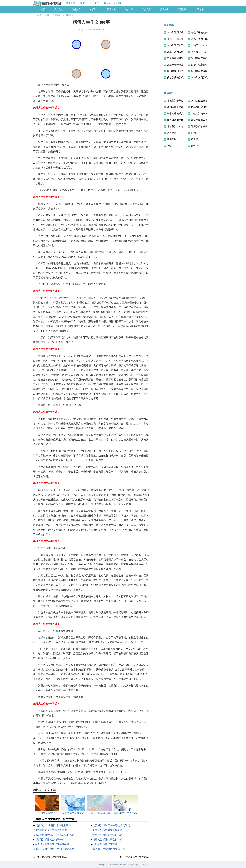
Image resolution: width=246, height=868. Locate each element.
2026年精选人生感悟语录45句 (51, 830)
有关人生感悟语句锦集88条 (107, 830)
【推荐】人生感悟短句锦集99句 (53, 825)
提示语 (195, 133)
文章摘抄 (82, 3)
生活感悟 (199, 10)
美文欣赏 (71, 3)
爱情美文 (111, 10)
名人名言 (172, 133)
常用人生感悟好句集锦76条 (107, 835)
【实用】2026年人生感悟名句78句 (111, 825)
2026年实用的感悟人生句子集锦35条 (54, 849)
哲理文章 (182, 10)
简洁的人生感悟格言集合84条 (109, 849)
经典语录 (106, 3)
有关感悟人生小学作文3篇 (137, 857)
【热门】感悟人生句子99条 (49, 839)
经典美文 (59, 10)
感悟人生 (164, 10)
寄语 (169, 146)
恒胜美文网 (117, 865)
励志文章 (129, 10)
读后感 (195, 139)
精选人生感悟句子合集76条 (107, 839)
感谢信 (195, 146)
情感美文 (94, 10)
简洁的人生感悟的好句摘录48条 (52, 844)
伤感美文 (76, 10)
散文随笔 (94, 3)
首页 (43, 10)
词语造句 (118, 3)
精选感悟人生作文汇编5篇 (55, 857)
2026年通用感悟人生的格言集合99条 (54, 835)
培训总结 (172, 139)
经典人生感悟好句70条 (105, 844)
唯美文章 (147, 10)
